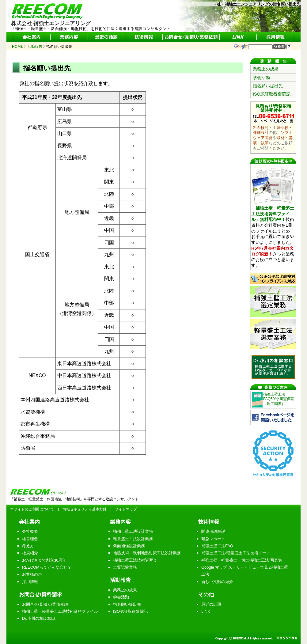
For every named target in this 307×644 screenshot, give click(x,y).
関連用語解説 (213, 531)
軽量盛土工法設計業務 (133, 539)
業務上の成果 (266, 69)
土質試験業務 (125, 567)
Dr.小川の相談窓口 (39, 618)
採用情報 (30, 582)
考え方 (28, 546)
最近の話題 (211, 604)
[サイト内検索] (260, 47)
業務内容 (120, 522)
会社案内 (29, 522)
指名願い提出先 (268, 86)
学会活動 (261, 78)
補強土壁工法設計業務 (133, 531)
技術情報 (209, 522)
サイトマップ (126, 509)
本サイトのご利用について (32, 509)
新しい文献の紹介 (217, 582)
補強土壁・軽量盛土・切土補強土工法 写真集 (242, 560)
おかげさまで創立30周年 (44, 560)
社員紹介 (30, 553)
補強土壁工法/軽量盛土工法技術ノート (236, 553)
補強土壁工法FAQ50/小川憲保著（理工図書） (279, 399)
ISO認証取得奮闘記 (272, 94)
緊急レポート (213, 539)
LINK (206, 611)
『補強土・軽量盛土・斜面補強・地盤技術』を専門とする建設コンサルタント (74, 499)
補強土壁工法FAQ (217, 546)
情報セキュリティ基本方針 (85, 509)
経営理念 (30, 539)
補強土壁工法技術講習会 (135, 560)
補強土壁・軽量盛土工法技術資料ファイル (60, 611)
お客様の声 (32, 574)
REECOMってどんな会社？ (47, 567)
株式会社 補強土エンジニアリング (51, 21)
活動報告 (120, 580)
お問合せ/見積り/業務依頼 (45, 604)
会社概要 (30, 531)
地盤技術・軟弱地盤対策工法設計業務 (147, 553)
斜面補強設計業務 (129, 546)
